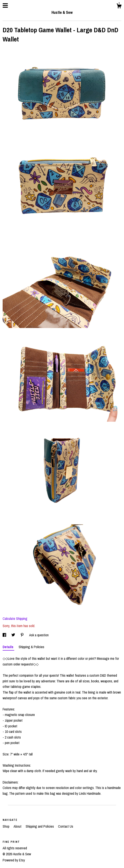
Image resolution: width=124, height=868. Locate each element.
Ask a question (39, 635)
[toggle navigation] (5, 5)
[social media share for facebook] (5, 635)
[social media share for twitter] (14, 635)
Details (8, 647)
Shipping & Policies (31, 647)
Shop (6, 826)
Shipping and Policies (40, 826)
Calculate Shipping (15, 619)
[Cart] (119, 7)
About (18, 826)
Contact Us (66, 826)
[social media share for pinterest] (23, 635)
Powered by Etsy (14, 860)
